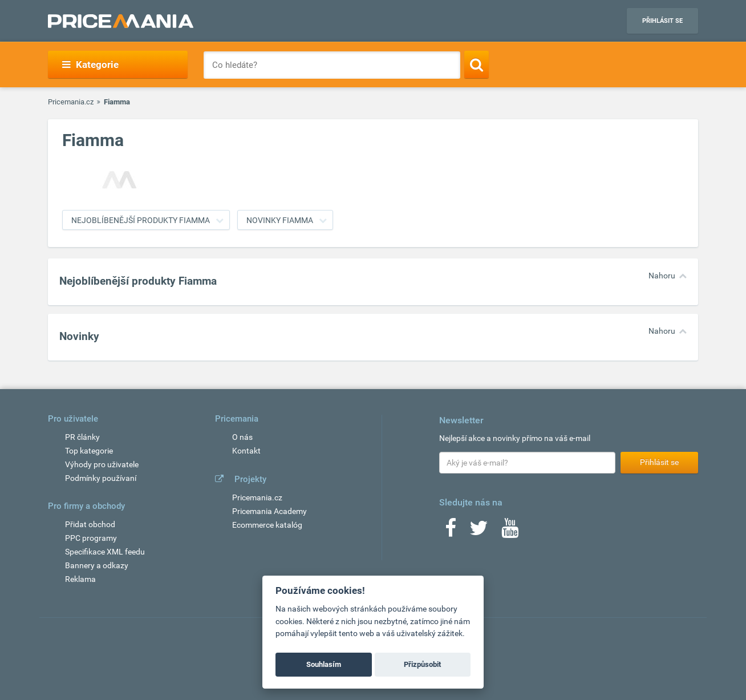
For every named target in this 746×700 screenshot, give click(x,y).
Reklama (80, 579)
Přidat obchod (90, 524)
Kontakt (246, 451)
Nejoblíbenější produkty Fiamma (141, 220)
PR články (82, 437)
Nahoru (662, 276)
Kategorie (90, 64)
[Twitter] (479, 532)
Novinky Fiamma (280, 220)
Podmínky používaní (101, 478)
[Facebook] (451, 532)
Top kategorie (89, 451)
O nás (242, 437)
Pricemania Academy (269, 511)
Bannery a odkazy (97, 565)
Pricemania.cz (71, 102)
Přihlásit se (662, 21)
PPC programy (91, 538)
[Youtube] (510, 532)
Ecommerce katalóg (267, 525)
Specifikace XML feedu (105, 552)
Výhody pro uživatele (102, 464)
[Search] (477, 64)
